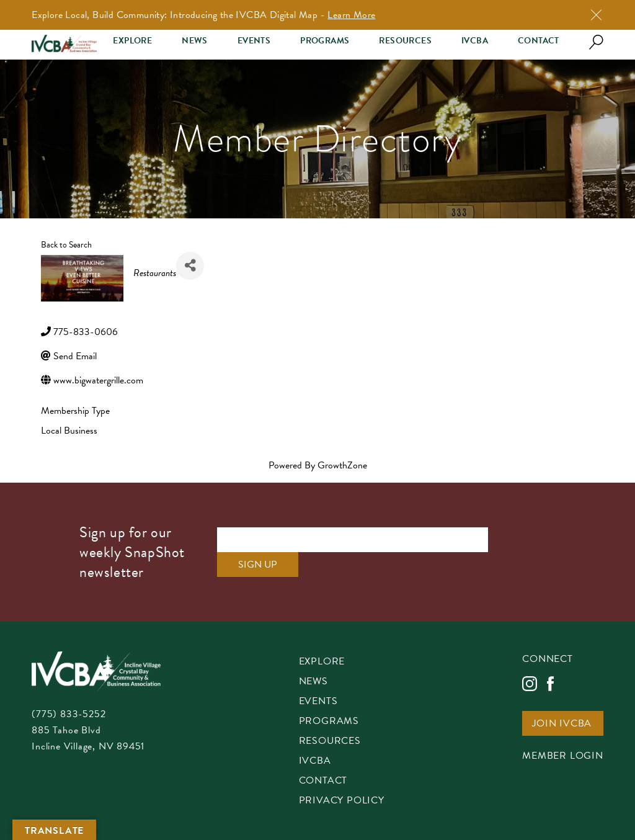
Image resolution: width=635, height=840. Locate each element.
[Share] (190, 266)
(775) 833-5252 (69, 714)
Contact (539, 41)
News (195, 41)
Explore (132, 41)
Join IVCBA (562, 724)
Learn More (351, 15)
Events (254, 41)
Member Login (563, 757)
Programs (325, 41)
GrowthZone (342, 465)
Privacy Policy (342, 801)
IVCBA (475, 41)
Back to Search (66, 245)
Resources (405, 41)
